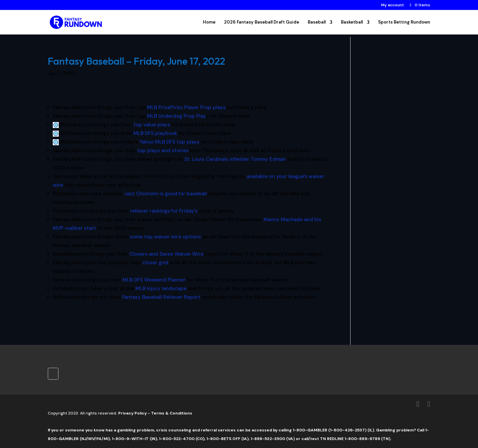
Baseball (317, 22)
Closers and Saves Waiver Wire (166, 254)
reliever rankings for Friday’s (163, 211)
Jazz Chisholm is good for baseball (165, 194)
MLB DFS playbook (155, 133)
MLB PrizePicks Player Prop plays (186, 107)
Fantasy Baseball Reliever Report (161, 297)
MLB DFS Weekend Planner (154, 280)
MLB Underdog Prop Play (177, 116)
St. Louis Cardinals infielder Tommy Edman (235, 159)
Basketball (352, 22)
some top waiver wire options (165, 237)
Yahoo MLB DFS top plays (169, 142)
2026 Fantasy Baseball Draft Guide (262, 22)
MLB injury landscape (161, 288)
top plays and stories (163, 151)
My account (393, 5)
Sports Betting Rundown (404, 22)
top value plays (151, 125)
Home (209, 22)
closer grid (155, 263)
